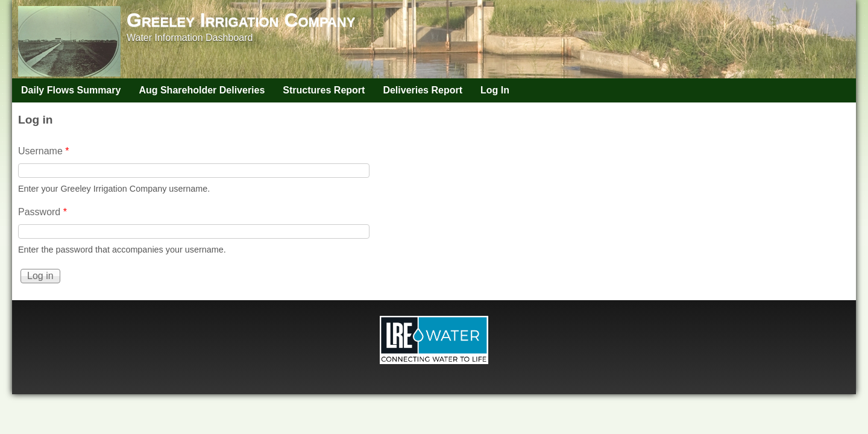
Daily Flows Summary (71, 90)
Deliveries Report (423, 90)
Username (43, 151)
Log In (495, 90)
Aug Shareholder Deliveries (202, 90)
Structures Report (324, 90)
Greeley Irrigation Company (241, 20)
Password (42, 212)
